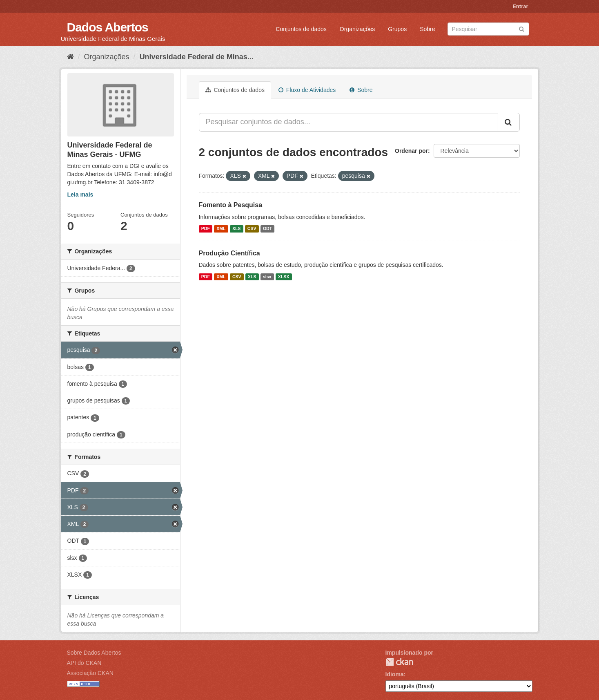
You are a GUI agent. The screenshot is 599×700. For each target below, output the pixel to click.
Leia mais (80, 195)
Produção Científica (229, 253)
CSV (252, 229)
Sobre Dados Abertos (94, 653)
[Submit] (522, 28)
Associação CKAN (90, 673)
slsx (267, 277)
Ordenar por (411, 151)
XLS (236, 229)
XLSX (284, 277)
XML (221, 229)
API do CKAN (84, 663)
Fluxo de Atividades (307, 90)
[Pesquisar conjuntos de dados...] (348, 122)
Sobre (427, 29)
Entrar (520, 6)
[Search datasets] (488, 29)
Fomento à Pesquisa (231, 205)
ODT (267, 229)
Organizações (357, 29)
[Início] (70, 57)
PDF (206, 229)
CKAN (399, 662)
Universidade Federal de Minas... (197, 57)
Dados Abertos (108, 27)
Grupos (397, 29)
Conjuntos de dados (301, 29)
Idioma (395, 674)
